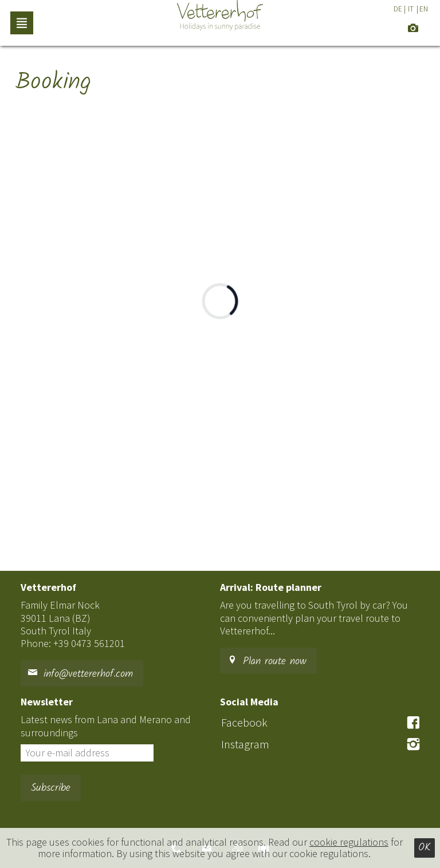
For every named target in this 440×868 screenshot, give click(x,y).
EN (424, 9)
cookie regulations (349, 842)
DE (398, 9)
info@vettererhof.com (80, 674)
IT (411, 9)
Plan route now (267, 662)
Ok (425, 848)
